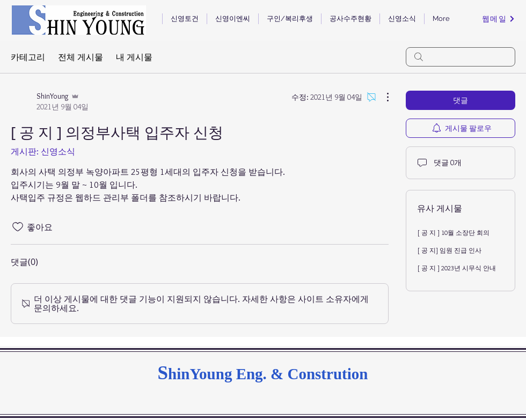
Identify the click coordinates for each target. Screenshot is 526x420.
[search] (461, 57)
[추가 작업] (382, 97)
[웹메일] (499, 19)
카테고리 (28, 57)
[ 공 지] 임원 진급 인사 (449, 250)
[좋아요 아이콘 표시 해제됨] (18, 227)
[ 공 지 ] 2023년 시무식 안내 (456, 268)
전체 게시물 (81, 57)
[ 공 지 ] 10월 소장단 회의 (453, 233)
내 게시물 (134, 57)
